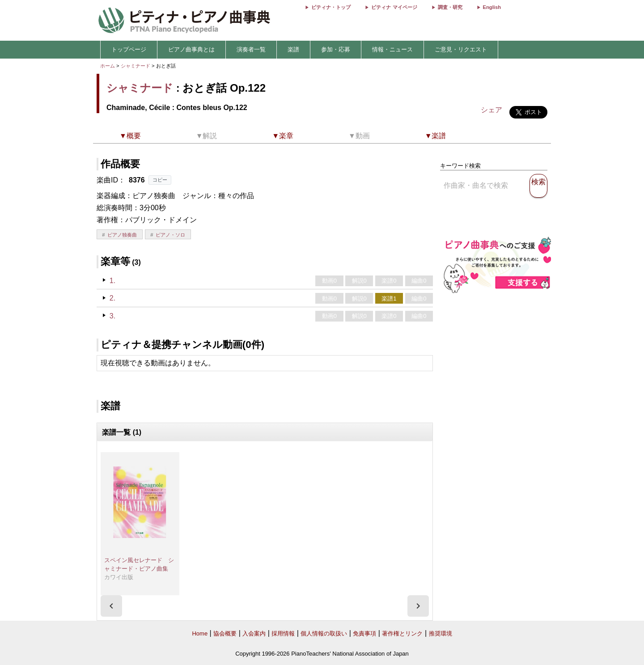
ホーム (108, 66)
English (492, 7)
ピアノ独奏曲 (122, 235)
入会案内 (254, 633)
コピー (160, 180)
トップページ (129, 49)
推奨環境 (441, 633)
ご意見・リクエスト (461, 49)
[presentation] (111, 606)
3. (112, 316)
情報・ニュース (392, 49)
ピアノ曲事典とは (191, 49)
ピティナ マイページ (394, 7)
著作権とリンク (402, 633)
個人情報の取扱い (324, 633)
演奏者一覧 (251, 49)
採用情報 (283, 633)
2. (112, 298)
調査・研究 (450, 7)
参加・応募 (336, 49)
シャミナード (136, 66)
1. (112, 281)
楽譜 (293, 49)
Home (200, 633)
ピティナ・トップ (331, 7)
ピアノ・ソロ (170, 235)
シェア (491, 110)
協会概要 (225, 633)
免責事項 (364, 633)
